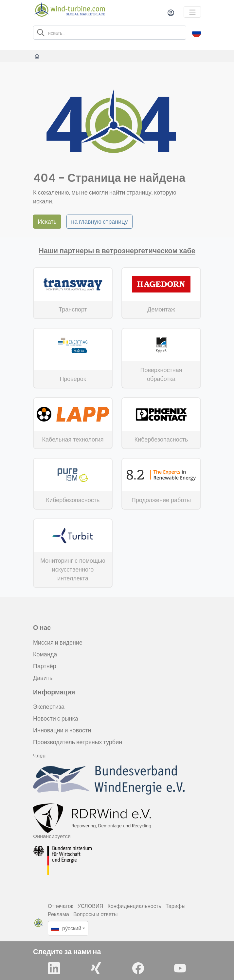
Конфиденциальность (134, 906)
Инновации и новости (62, 730)
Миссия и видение (58, 642)
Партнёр (45, 666)
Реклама (58, 914)
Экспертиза (49, 707)
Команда (45, 654)
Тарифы (176, 906)
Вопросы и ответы (95, 914)
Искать (47, 222)
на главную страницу (99, 222)
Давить (43, 678)
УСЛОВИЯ (90, 906)
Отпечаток (61, 906)
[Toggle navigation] (192, 12)
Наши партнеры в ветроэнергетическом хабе (117, 251)
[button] (197, 33)
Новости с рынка (56, 718)
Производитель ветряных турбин (78, 742)
